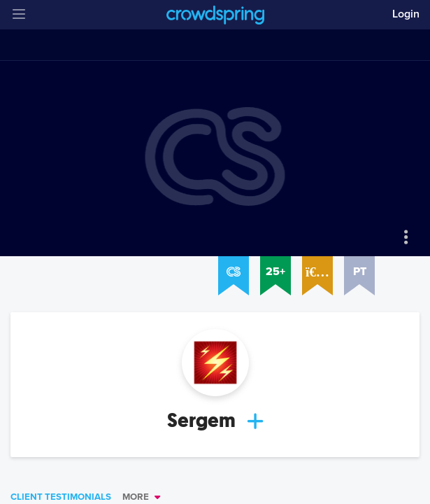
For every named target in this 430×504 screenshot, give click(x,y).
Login (406, 14)
